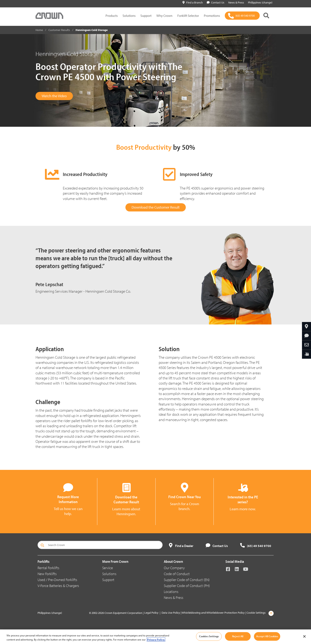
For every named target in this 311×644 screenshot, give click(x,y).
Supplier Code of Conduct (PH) (187, 586)
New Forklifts (47, 574)
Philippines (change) (50, 613)
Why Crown (164, 16)
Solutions (129, 16)
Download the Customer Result (156, 207)
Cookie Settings (256, 613)
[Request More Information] (306, 336)
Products (112, 16)
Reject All (238, 636)
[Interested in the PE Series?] (306, 354)
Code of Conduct (177, 574)
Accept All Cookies (267, 636)
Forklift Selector (188, 16)
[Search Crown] (100, 545)
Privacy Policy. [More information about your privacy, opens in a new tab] (156, 639)
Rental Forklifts (48, 568)
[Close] (304, 636)
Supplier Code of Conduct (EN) (187, 580)
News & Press (174, 598)
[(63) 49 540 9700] (242, 16)
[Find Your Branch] (306, 327)
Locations (171, 592)
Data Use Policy (171, 613)
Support (146, 16)
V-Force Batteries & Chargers (58, 586)
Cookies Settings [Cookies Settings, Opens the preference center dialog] (209, 636)
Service (108, 568)
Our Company (174, 568)
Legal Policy (151, 613)
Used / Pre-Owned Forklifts (57, 580)
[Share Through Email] (306, 345)
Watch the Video (54, 96)
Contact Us (216, 2)
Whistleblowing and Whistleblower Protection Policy (213, 613)
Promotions (212, 16)
